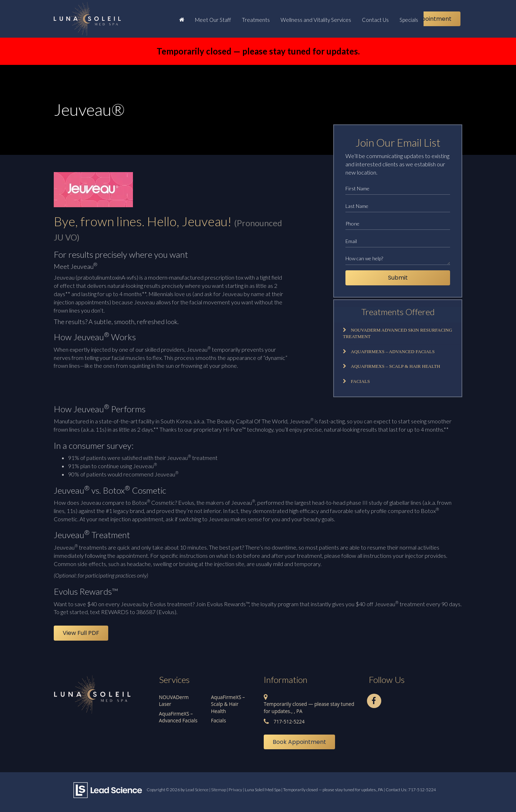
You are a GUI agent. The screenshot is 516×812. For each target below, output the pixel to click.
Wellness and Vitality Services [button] (316, 20)
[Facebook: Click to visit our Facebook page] (374, 700)
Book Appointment (425, 19)
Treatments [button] (256, 20)
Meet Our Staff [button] (213, 20)
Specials (409, 20)
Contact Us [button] (375, 20)
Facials (360, 381)
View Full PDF (81, 633)
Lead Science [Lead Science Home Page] (197, 790)
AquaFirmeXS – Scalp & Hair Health (395, 366)
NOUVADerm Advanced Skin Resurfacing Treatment (398, 333)
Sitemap (219, 790)
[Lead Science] (108, 789)
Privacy (235, 790)
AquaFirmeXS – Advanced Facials (393, 352)
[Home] (182, 19)
